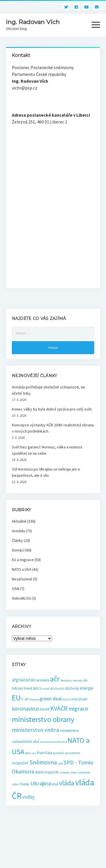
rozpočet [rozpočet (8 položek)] (20, 763)
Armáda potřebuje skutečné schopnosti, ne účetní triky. (48, 390)
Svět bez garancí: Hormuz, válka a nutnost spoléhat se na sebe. (47, 450)
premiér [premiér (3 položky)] (59, 753)
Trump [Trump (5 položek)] (24, 784)
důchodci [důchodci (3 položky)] (57, 688)
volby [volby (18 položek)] (29, 797)
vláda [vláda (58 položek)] (67, 783)
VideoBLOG (21, 598)
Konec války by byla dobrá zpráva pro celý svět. (52, 409)
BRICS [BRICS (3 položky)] (37, 688)
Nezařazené (22, 579)
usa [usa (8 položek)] (55, 784)
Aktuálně (19, 521)
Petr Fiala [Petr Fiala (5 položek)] (45, 753)
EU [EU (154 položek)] (16, 698)
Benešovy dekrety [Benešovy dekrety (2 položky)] (72, 680)
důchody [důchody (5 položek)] (72, 688)
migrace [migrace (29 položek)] (78, 709)
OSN (16, 589)
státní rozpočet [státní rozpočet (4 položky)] (47, 772)
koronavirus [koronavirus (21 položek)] (26, 709)
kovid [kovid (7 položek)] (45, 709)
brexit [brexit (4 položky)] (28, 688)
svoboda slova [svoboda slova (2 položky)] (68, 772)
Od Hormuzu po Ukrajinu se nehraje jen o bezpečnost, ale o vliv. (46, 472)
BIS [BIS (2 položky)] (86, 680)
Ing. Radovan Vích (33, 22)
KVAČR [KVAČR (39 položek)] (59, 708)
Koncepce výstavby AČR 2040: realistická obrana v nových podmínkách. (53, 428)
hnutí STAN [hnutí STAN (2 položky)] (70, 699)
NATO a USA (22, 569)
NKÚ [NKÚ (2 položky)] (28, 753)
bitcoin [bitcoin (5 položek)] (17, 688)
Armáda (18, 531)
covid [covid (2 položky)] (46, 689)
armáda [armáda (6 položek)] (43, 680)
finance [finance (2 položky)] (34, 699)
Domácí (18, 550)
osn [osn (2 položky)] (34, 753)
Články (17, 540)
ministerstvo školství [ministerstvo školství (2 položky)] (53, 742)
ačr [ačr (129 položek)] (55, 679)
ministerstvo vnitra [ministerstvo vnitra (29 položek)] (35, 730)
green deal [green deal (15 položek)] (50, 699)
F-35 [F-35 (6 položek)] (25, 699)
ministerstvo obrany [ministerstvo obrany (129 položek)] (43, 719)
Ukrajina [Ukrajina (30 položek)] (41, 783)
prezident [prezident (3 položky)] (73, 753)
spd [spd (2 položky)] (60, 763)
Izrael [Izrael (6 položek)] (82, 699)
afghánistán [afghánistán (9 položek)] (24, 680)
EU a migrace (23, 560)
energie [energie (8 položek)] (87, 688)
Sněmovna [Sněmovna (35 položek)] (43, 762)
